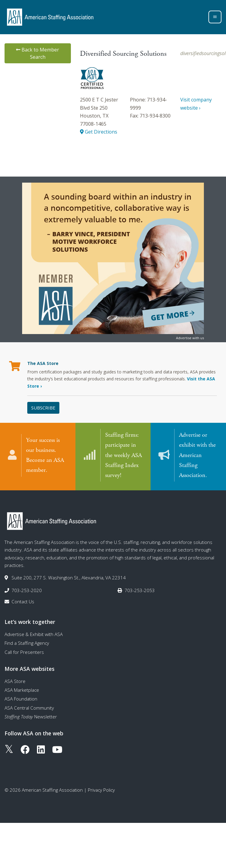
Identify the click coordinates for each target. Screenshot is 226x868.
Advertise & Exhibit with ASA (34, 634)
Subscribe (43, 408)
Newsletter (31, 716)
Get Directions (99, 132)
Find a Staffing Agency (27, 643)
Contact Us (23, 601)
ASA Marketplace (22, 690)
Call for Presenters (24, 652)
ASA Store (15, 681)
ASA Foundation (21, 698)
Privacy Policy (101, 790)
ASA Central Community (29, 707)
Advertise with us (190, 338)
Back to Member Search (38, 53)
